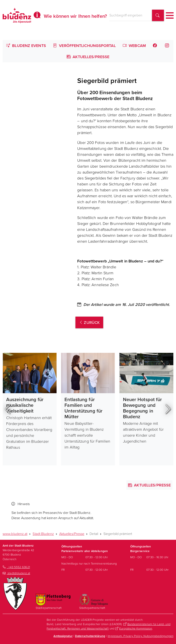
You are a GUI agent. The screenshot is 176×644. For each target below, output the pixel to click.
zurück (89, 322)
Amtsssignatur (63, 636)
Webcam (134, 46)
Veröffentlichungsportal (84, 46)
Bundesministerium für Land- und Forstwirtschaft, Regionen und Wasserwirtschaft (109, 626)
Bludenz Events (26, 46)
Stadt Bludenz (43, 534)
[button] (8, 409)
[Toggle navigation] (170, 15)
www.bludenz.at (15, 534)
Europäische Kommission (136, 628)
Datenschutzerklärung (90, 636)
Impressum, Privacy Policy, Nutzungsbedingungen (140, 636)
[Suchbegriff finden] (158, 15)
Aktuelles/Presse (88, 57)
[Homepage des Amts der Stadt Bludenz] (17, 15)
